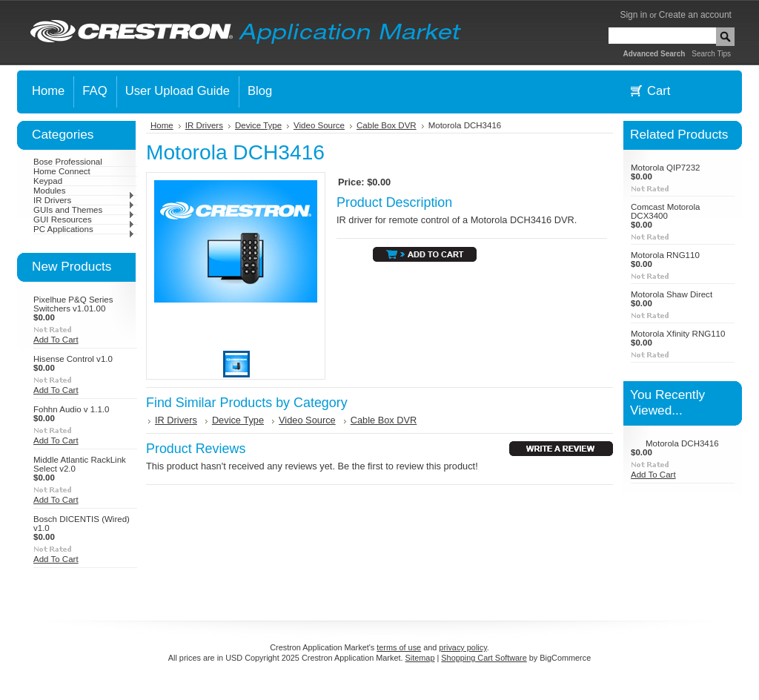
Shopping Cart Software (484, 658)
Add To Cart (56, 340)
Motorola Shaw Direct (672, 294)
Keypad (48, 181)
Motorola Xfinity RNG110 (678, 334)
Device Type (258, 125)
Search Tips (711, 54)
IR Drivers (84, 200)
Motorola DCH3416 (682, 443)
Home (162, 125)
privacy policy (463, 647)
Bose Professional (68, 162)
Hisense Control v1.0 (73, 359)
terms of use (399, 647)
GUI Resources (84, 219)
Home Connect (62, 171)
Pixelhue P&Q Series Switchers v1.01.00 (73, 304)
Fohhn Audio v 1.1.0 (71, 409)
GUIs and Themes (84, 210)
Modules (84, 191)
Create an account (695, 15)
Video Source (319, 125)
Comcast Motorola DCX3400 (665, 211)
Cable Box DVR (387, 125)
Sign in (633, 15)
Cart (659, 91)
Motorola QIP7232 (665, 168)
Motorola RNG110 (665, 255)
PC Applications (84, 229)
